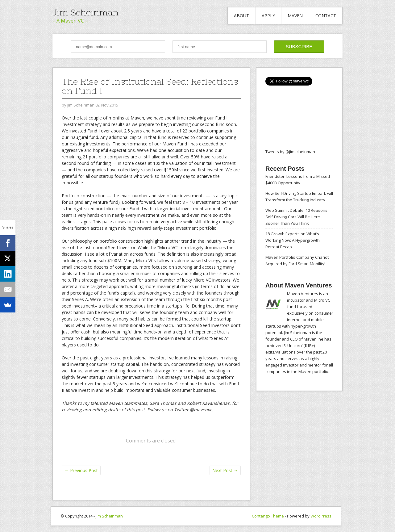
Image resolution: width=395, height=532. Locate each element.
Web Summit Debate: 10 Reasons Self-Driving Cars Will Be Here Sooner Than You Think (296, 217)
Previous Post (81, 470)
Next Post (225, 470)
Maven (295, 16)
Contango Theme (268, 516)
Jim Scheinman (85, 12)
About (241, 16)
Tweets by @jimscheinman (290, 152)
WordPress (321, 516)
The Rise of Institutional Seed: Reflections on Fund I (150, 86)
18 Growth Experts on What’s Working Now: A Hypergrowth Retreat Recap (293, 240)
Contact (326, 16)
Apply (268, 16)
